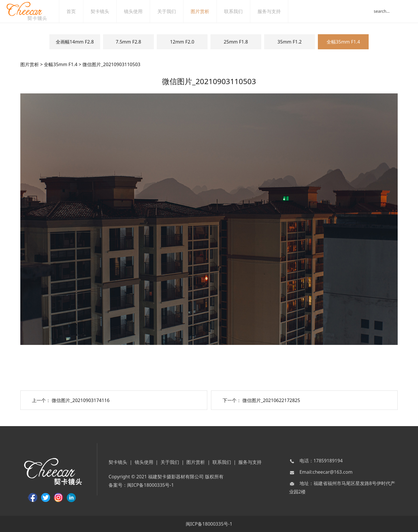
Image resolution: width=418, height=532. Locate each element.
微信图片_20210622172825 (271, 400)
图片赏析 (206, 11)
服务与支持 (275, 11)
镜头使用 (139, 11)
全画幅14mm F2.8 (75, 42)
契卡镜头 (106, 11)
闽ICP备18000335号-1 (151, 485)
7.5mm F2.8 (129, 42)
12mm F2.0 (182, 42)
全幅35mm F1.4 (343, 42)
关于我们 (172, 11)
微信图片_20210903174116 (81, 400)
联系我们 (239, 11)
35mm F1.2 (290, 42)
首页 (77, 11)
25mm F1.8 (236, 42)
